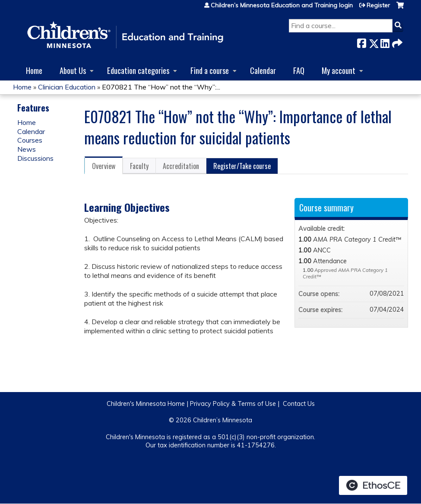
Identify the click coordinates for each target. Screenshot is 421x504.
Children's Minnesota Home (146, 404)
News (27, 149)
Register (378, 5)
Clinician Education (67, 87)
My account (339, 70)
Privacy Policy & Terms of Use (233, 404)
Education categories (138, 70)
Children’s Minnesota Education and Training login (282, 5)
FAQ (299, 70)
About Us (73, 70)
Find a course (210, 70)
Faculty (139, 166)
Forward (396, 42)
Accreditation (181, 166)
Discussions (35, 158)
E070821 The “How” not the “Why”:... (161, 87)
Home (34, 70)
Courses (30, 140)
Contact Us (299, 404)
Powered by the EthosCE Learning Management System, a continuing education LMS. (373, 485)
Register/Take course (242, 166)
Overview (104, 166)
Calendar (263, 70)
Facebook (361, 42)
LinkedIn (385, 42)
